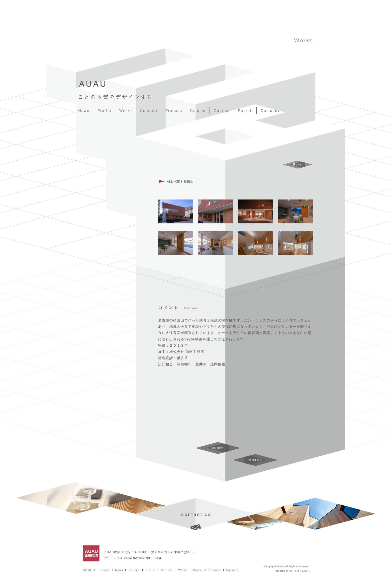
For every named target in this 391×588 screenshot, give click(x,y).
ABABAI (305, 571)
